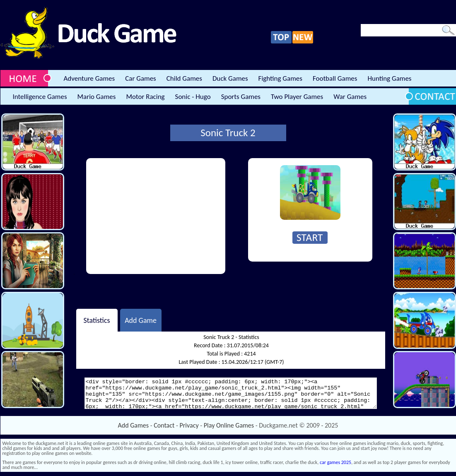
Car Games (141, 78)
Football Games (335, 78)
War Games (350, 97)
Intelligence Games (40, 97)
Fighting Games (280, 78)
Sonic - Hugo (193, 97)
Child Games (184, 78)
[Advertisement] (156, 216)
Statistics (97, 320)
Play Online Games (229, 425)
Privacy (189, 425)
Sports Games (241, 97)
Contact (164, 425)
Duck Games (230, 78)
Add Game (141, 320)
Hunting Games (389, 78)
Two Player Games (297, 97)
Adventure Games (89, 78)
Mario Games (97, 97)
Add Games (133, 425)
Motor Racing (145, 97)
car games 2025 (335, 462)
